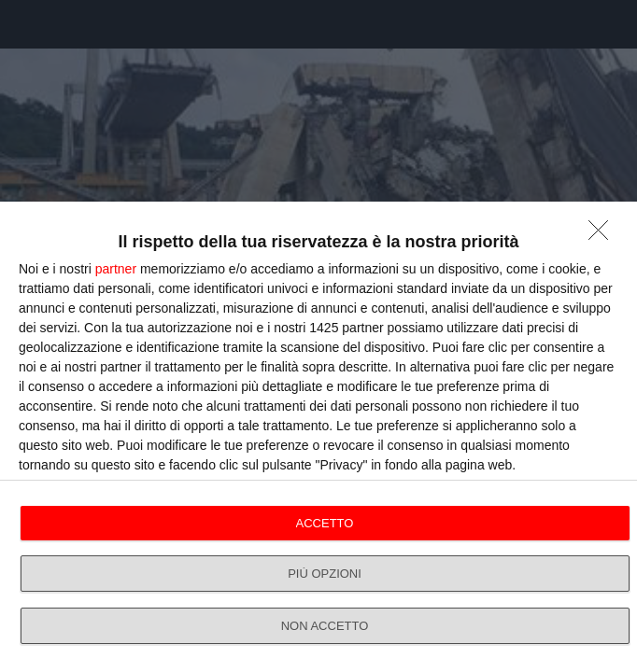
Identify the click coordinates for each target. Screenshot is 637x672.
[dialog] (318, 437)
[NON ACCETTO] (603, 235)
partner (116, 269)
